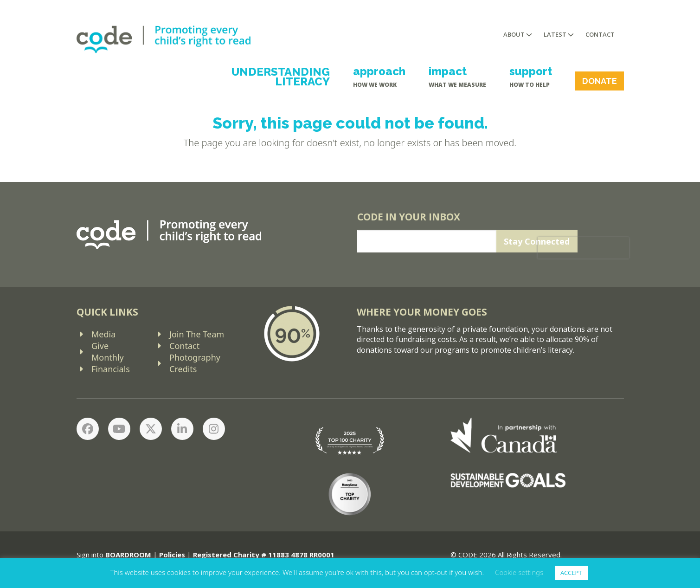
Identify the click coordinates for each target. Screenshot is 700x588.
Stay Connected (537, 241)
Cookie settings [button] (519, 572)
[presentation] (583, 248)
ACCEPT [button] (571, 573)
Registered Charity (226, 555)
